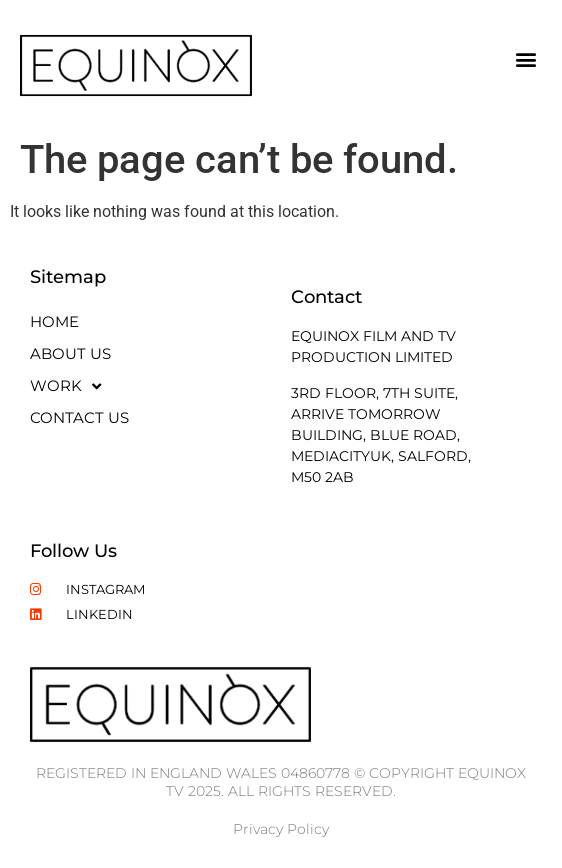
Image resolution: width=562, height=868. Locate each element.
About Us (70, 353)
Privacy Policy (281, 829)
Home (54, 321)
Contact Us (79, 417)
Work (65, 386)
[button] (525, 58)
